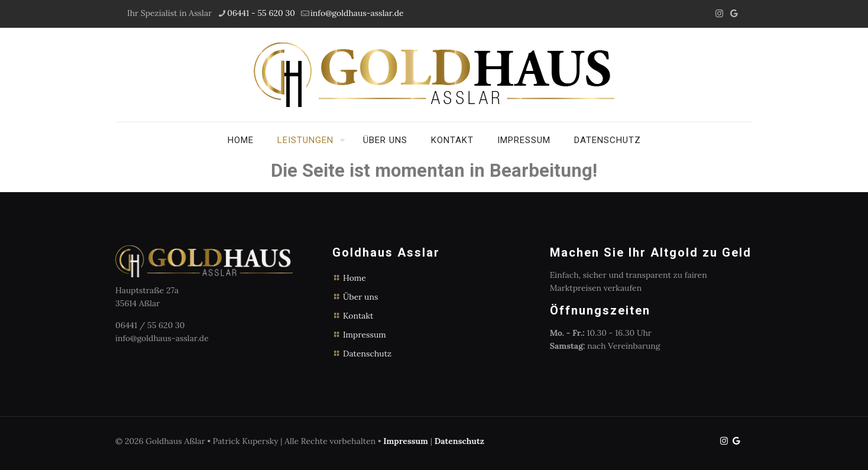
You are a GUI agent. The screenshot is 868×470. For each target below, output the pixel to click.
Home (354, 278)
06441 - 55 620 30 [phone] (261, 13)
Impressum (365, 335)
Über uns (360, 297)
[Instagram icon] (719, 13)
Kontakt (358, 316)
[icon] (734, 13)
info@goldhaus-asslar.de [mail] (357, 13)
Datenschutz (367, 354)
